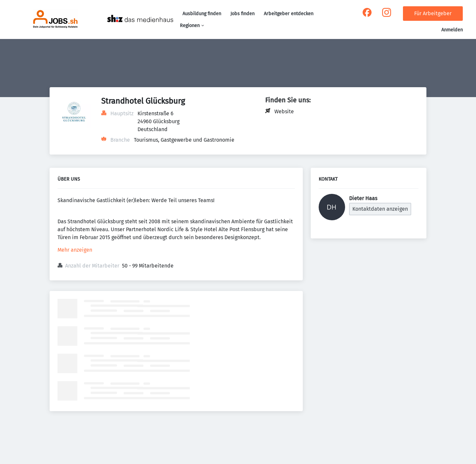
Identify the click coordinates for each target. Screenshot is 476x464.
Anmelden (452, 30)
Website (284, 111)
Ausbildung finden (202, 14)
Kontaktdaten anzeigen (380, 209)
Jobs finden (242, 14)
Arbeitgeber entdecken (289, 14)
